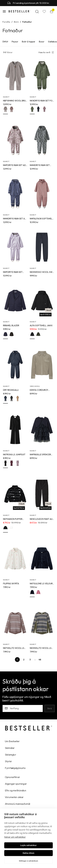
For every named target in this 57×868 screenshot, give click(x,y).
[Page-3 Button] (30, 660)
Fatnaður (27, 22)
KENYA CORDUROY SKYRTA (39, 390)
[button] (4, 11)
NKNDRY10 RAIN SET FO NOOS (41, 101)
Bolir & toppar (29, 42)
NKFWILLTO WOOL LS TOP (14, 648)
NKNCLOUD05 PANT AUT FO (42, 519)
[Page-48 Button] (40, 660)
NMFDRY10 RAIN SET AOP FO (15, 165)
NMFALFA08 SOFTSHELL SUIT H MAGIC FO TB (41, 219)
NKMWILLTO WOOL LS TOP (41, 648)
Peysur (15, 42)
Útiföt (5, 42)
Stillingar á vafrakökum (29, 861)
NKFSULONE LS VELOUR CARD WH (41, 584)
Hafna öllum (28, 853)
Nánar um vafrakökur (15, 837)
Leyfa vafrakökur (28, 845)
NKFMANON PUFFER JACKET (13, 519)
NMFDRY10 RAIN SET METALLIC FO (13, 272)
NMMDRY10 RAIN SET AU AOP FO (15, 219)
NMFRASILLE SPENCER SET (40, 455)
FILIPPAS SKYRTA (11, 584)
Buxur (42, 42)
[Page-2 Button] (24, 660)
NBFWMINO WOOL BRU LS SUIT (14, 101)
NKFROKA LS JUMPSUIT (14, 454)
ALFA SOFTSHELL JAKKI (41, 325)
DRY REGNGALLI (11, 390)
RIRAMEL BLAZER (11, 325)
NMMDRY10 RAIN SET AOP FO (40, 165)
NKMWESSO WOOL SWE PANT (42, 272)
